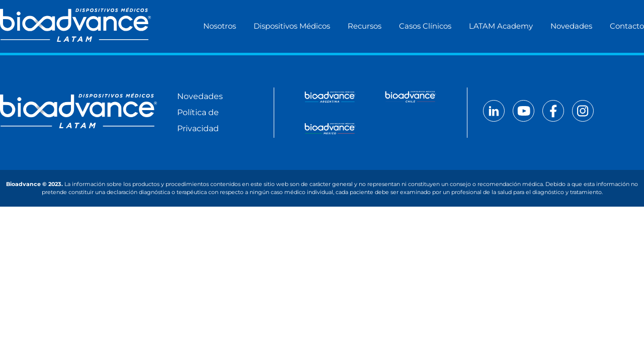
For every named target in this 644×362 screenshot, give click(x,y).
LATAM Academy (501, 26)
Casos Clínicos (425, 26)
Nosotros (220, 26)
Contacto (627, 26)
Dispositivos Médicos (292, 26)
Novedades (571, 26)
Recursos (365, 26)
